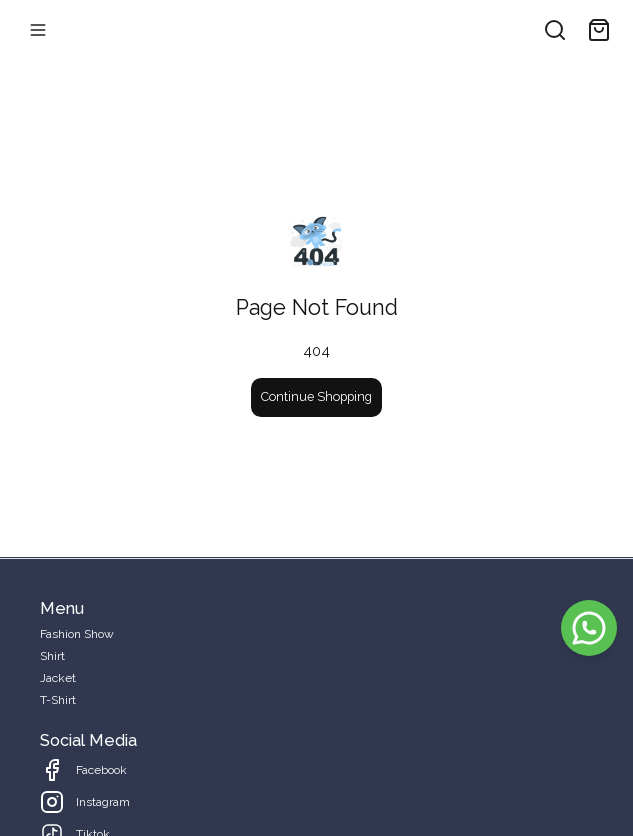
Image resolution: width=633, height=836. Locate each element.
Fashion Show (77, 634)
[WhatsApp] (589, 628)
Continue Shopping (316, 396)
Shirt (52, 656)
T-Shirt (58, 700)
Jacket (58, 678)
